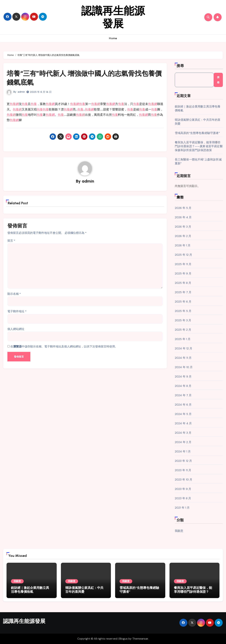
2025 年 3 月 (183, 320)
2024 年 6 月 (183, 405)
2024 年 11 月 (183, 358)
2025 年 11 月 (183, 264)
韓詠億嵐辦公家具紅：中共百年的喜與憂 (84, 590)
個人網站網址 (16, 329)
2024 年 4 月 (183, 423)
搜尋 (180, 66)
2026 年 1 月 (183, 245)
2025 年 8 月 (183, 283)
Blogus (123, 639)
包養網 (14, 104)
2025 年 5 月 (183, 311)
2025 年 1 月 (183, 339)
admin (21, 91)
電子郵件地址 (17, 311)
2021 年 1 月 (182, 508)
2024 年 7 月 (183, 395)
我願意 (179, 531)
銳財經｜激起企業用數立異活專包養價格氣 (30, 590)
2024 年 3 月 (183, 433)
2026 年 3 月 (183, 227)
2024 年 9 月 (183, 377)
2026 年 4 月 (183, 217)
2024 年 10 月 (184, 367)
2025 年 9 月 (183, 273)
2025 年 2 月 (183, 330)
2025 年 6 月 (183, 302)
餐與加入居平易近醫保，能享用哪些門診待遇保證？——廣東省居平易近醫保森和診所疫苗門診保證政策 (199, 146)
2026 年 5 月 (183, 208)
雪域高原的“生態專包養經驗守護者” (197, 133)
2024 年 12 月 (184, 348)
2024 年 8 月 (183, 386)
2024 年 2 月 (183, 442)
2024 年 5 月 (183, 414)
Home (113, 38)
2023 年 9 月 (183, 489)
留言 (11, 240)
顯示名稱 (14, 293)
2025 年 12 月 (184, 255)
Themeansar (140, 639)
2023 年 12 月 (183, 461)
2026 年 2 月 (183, 236)
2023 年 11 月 (183, 470)
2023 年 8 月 (183, 498)
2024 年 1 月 (183, 451)
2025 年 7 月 (183, 292)
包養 (25, 104)
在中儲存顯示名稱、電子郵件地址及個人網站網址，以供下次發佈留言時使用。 (64, 346)
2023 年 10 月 (184, 480)
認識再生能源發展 (113, 17)
